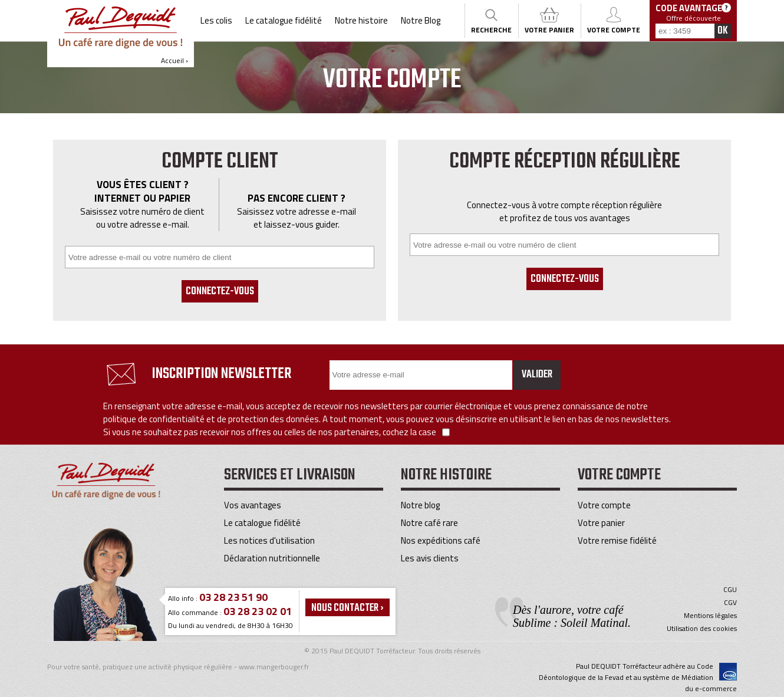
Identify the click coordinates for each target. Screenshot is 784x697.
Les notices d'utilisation (269, 540)
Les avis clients (430, 558)
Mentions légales (710, 616)
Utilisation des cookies (702, 629)
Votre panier (601, 523)
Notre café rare (429, 523)
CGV (730, 603)
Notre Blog (421, 20)
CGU (730, 590)
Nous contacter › (347, 608)
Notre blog (420, 505)
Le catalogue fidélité (284, 20)
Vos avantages (253, 505)
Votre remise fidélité (617, 540)
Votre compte (604, 505)
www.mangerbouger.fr (274, 667)
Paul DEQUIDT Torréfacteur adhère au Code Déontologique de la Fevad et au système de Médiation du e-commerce (638, 677)
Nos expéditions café (441, 540)
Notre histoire (361, 20)
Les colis (216, 20)
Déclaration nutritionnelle (272, 558)
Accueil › (121, 36)
